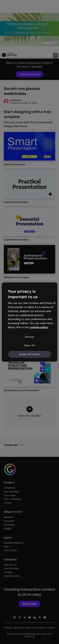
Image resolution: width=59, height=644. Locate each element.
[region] (29, 322)
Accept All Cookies (30, 354)
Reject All (30, 345)
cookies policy (39, 327)
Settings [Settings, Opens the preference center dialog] (30, 337)
